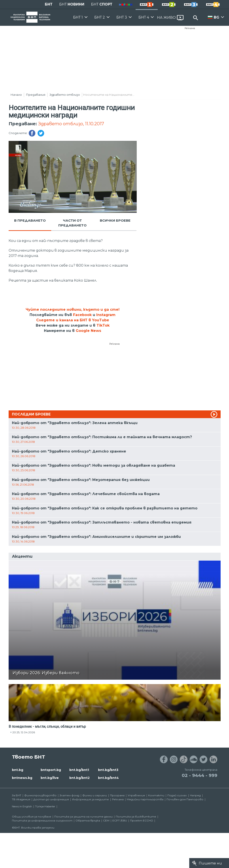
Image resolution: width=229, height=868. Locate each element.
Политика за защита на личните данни (83, 817)
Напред (195, 795)
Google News (88, 331)
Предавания (36, 95)
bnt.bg (18, 770)
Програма (117, 795)
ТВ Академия (21, 799)
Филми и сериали (95, 795)
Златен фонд (69, 795)
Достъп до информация (51, 799)
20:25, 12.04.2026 (24, 732)
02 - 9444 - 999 (200, 775)
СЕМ (106, 820)
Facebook (82, 315)
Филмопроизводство (40, 795)
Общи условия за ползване (32, 817)
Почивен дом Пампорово (185, 799)
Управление (136, 795)
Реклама (190, 28)
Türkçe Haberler (45, 806)
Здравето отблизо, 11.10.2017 (71, 124)
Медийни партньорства (145, 799)
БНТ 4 (144, 17)
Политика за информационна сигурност (42, 820)
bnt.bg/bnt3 (108, 770)
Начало (16, 95)
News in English (22, 806)
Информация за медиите (90, 799)
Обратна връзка (88, 820)
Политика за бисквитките (136, 817)
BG (217, 17)
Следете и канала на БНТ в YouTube (73, 320)
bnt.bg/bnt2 (79, 778)
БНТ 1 (78, 17)
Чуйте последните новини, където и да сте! (73, 310)
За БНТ (17, 795)
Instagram (106, 315)
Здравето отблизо (65, 95)
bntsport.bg (51, 770)
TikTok (103, 325)
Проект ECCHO (142, 820)
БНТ (49, 4)
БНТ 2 (100, 17)
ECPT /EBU (120, 820)
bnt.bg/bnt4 (108, 778)
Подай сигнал (177, 795)
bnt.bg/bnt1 (79, 770)
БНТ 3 (122, 17)
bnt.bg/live (50, 778)
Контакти (156, 795)
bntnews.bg (22, 778)
